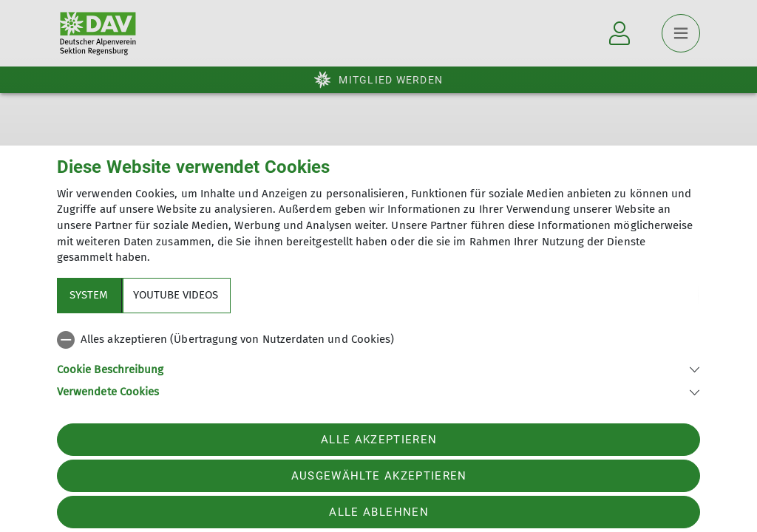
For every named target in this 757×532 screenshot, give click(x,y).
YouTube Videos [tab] (176, 295)
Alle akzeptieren (379, 440)
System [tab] (89, 295)
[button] (378, 368)
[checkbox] (378, 340)
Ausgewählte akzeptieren (379, 476)
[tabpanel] (378, 363)
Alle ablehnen (378, 512)
